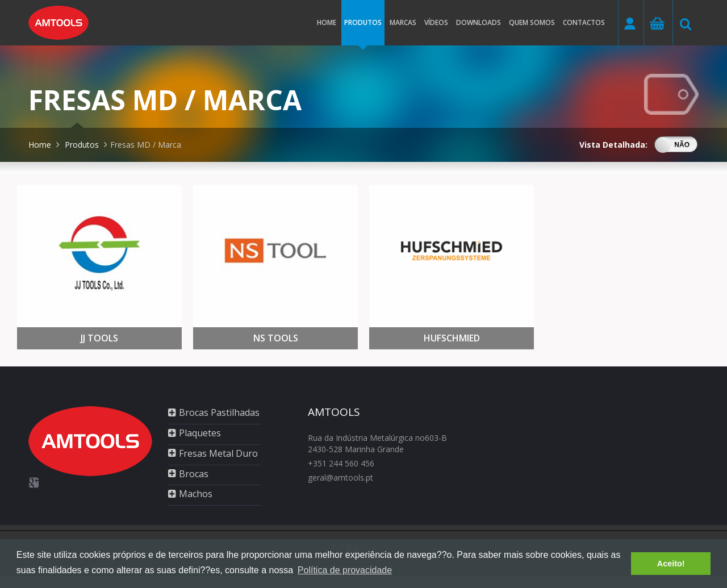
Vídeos (436, 22)
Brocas (194, 474)
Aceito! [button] (671, 564)
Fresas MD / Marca (146, 145)
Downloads (479, 22)
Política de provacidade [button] (345, 570)
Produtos (363, 32)
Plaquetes (200, 433)
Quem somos (532, 22)
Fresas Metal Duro (218, 453)
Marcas (403, 22)
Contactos (584, 22)
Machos (196, 494)
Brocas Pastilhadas (219, 412)
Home (327, 22)
